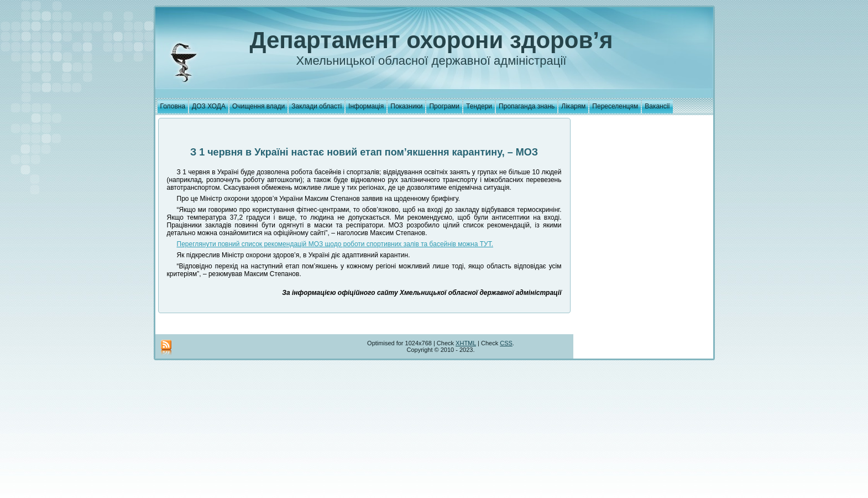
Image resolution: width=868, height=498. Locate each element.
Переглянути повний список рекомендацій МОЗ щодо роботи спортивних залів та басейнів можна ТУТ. (335, 244)
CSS (506, 343)
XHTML (466, 343)
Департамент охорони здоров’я (432, 40)
